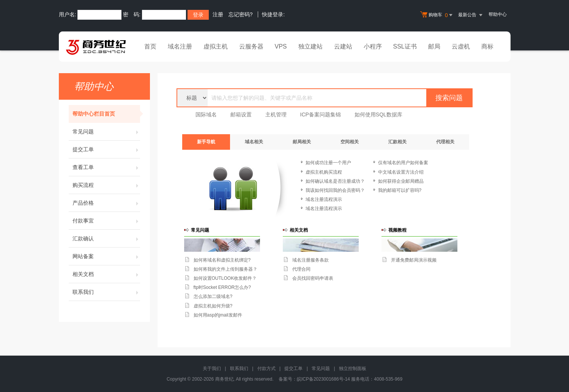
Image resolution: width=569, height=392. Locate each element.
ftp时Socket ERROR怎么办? (222, 287)
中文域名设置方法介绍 (401, 172)
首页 (150, 46)
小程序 (373, 46)
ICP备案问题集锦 (321, 114)
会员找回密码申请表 (313, 278)
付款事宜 (106, 221)
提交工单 (106, 149)
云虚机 (461, 46)
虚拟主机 (216, 46)
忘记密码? (241, 14)
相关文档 (106, 274)
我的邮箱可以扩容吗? (400, 190)
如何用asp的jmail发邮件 (218, 315)
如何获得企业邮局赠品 (401, 181)
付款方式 (266, 368)
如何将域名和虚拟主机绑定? (222, 260)
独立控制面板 (353, 368)
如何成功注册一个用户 (328, 163)
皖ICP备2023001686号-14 (323, 379)
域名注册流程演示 (324, 199)
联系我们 (106, 292)
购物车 (437, 15)
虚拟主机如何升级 (212, 306)
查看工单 (106, 167)
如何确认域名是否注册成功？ (335, 181)
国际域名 (206, 114)
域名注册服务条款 (311, 260)
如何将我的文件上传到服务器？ (225, 269)
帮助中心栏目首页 (106, 114)
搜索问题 (449, 98)
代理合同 (301, 269)
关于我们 (212, 368)
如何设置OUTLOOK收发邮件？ (225, 278)
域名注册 (180, 46)
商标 (487, 46)
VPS (281, 46)
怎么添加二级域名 (212, 296)
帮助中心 (498, 14)
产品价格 (106, 203)
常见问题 (106, 132)
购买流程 (106, 185)
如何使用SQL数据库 (378, 114)
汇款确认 (106, 238)
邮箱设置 (241, 114)
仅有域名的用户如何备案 (403, 163)
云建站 (343, 46)
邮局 (434, 46)
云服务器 (251, 46)
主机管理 (276, 114)
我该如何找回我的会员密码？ (335, 190)
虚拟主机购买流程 (324, 172)
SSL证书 (405, 46)
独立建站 (311, 46)
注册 (218, 14)
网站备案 (106, 256)
